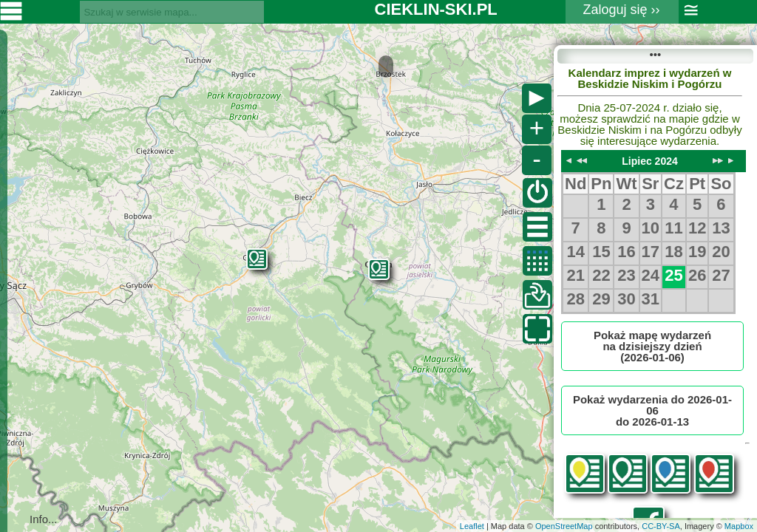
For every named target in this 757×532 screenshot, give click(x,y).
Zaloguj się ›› (622, 10)
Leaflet (472, 526)
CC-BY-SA (661, 526)
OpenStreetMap (564, 526)
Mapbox (739, 526)
